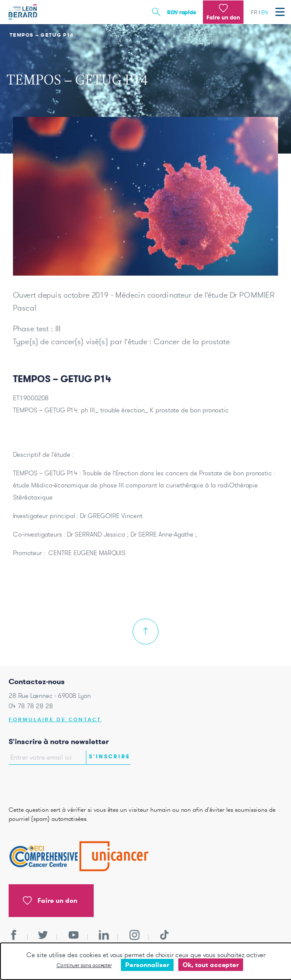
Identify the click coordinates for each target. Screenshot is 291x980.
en (265, 12)
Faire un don (50, 901)
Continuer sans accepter (84, 965)
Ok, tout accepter (211, 965)
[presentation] (59, 783)
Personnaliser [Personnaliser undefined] (147, 965)
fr (254, 12)
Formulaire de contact (55, 720)
